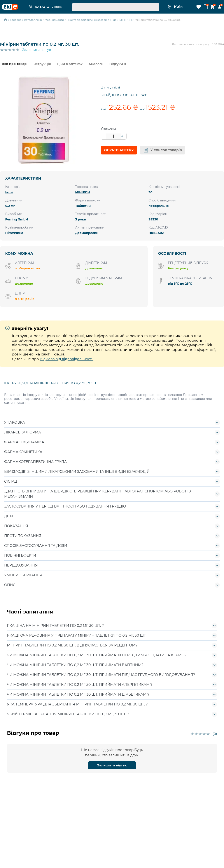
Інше (9, 192)
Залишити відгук (37, 50)
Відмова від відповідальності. (66, 359)
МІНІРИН (83, 192)
